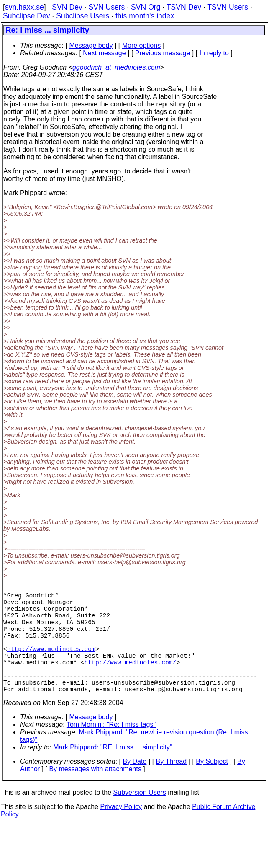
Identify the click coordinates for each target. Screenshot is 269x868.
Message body (91, 45)
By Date (134, 788)
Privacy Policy (121, 833)
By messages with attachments (95, 796)
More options (142, 45)
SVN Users (106, 7)
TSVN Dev (184, 7)
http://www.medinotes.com (51, 665)
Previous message (163, 53)
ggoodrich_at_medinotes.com (116, 67)
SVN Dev (67, 7)
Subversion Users (140, 819)
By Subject (212, 788)
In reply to (214, 53)
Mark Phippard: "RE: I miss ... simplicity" (113, 774)
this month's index (145, 16)
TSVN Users (228, 7)
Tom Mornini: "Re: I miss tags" (111, 751)
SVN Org (146, 7)
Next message (104, 53)
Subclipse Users (83, 16)
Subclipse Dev (26, 16)
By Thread (172, 788)
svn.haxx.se (24, 7)
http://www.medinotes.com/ (130, 682)
